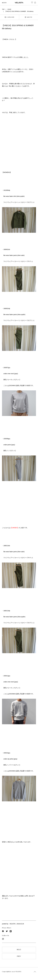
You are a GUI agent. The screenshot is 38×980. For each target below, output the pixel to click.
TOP (3, 9)
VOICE (9, 9)
